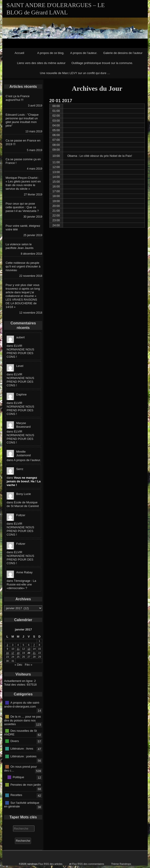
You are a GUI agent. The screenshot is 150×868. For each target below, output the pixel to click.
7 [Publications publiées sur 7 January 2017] (34, 645)
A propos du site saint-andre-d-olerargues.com (22, 705)
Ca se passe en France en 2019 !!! (23, 142)
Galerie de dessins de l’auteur (123, 53)
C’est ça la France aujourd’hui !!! (18, 98)
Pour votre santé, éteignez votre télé (23, 228)
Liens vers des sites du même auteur (41, 63)
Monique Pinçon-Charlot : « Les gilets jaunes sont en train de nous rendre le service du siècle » (23, 183)
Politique (18, 777)
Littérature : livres (22, 749)
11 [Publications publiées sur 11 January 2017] (18, 649)
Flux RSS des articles (50, 864)
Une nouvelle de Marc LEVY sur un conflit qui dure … (75, 73)
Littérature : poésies (24, 756)
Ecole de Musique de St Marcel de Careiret (23, 504)
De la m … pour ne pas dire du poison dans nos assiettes (22, 720)
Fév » (29, 665)
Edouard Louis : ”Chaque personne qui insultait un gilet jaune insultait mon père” (22, 120)
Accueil (19, 53)
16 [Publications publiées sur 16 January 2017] (8, 653)
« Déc (18, 665)
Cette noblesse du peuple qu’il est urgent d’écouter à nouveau (23, 266)
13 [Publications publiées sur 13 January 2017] (29, 649)
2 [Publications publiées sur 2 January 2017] (7, 645)
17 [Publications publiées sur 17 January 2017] (13, 653)
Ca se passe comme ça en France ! (23, 161)
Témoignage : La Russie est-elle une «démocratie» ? (21, 584)
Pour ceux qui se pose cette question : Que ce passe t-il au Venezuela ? (22, 207)
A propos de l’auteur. (84, 53)
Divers (15, 741)
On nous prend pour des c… (20, 769)
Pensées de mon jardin (26, 785)
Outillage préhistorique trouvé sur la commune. (102, 63)
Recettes (16, 795)
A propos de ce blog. (51, 53)
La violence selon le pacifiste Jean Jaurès (20, 246)
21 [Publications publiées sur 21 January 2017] (34, 653)
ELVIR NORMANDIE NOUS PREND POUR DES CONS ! (20, 351)
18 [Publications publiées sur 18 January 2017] (18, 653)
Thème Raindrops (121, 864)
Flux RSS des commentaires (88, 864)
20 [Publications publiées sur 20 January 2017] (29, 653)
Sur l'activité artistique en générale (22, 804)
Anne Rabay (24, 572)
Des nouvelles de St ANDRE (20, 732)
